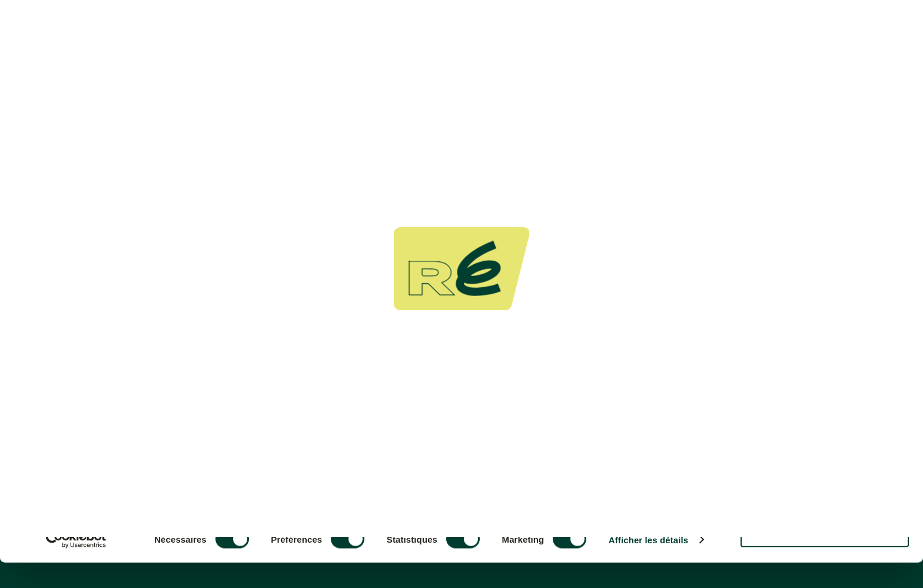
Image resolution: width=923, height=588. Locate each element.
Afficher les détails (648, 565)
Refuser (825, 558)
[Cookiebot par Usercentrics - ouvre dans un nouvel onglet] (76, 565)
